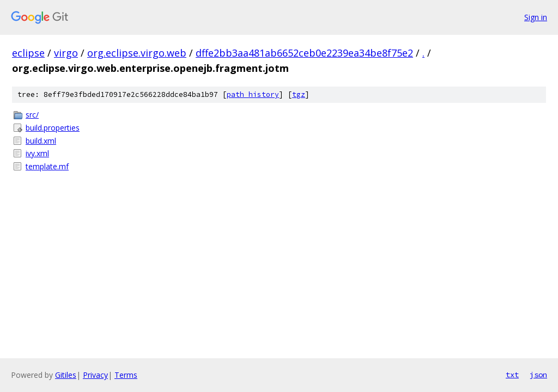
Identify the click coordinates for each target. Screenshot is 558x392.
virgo (66, 53)
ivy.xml (37, 153)
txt (512, 375)
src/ (32, 115)
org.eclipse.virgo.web (137, 53)
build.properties (53, 128)
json (538, 375)
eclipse (28, 53)
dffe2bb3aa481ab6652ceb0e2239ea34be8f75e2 (304, 53)
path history (253, 94)
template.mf (47, 166)
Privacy (95, 375)
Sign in (536, 17)
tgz (299, 94)
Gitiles (66, 375)
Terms (126, 375)
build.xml (41, 141)
